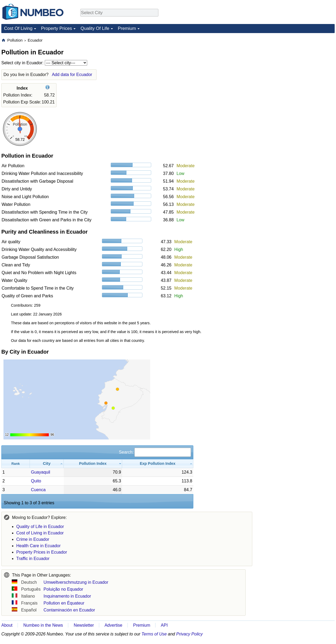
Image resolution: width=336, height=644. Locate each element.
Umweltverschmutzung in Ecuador (76, 582)
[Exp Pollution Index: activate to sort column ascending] (158, 464)
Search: (155, 452)
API (164, 625)
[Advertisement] (294, 118)
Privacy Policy (190, 634)
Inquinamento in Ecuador (67, 596)
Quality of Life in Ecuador (40, 527)
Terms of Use (154, 634)
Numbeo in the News (43, 625)
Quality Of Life (95, 28)
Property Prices (57, 28)
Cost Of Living (18, 28)
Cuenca (38, 490)
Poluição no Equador (63, 589)
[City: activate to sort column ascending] (47, 464)
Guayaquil (41, 472)
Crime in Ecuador (33, 539)
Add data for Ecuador (72, 75)
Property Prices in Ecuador (42, 552)
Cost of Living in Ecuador (40, 533)
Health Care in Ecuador (38, 546)
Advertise (113, 625)
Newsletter (84, 625)
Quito (36, 481)
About (7, 625)
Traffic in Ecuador (33, 559)
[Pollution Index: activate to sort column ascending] (93, 464)
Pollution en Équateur (64, 603)
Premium (127, 28)
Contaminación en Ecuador (69, 610)
